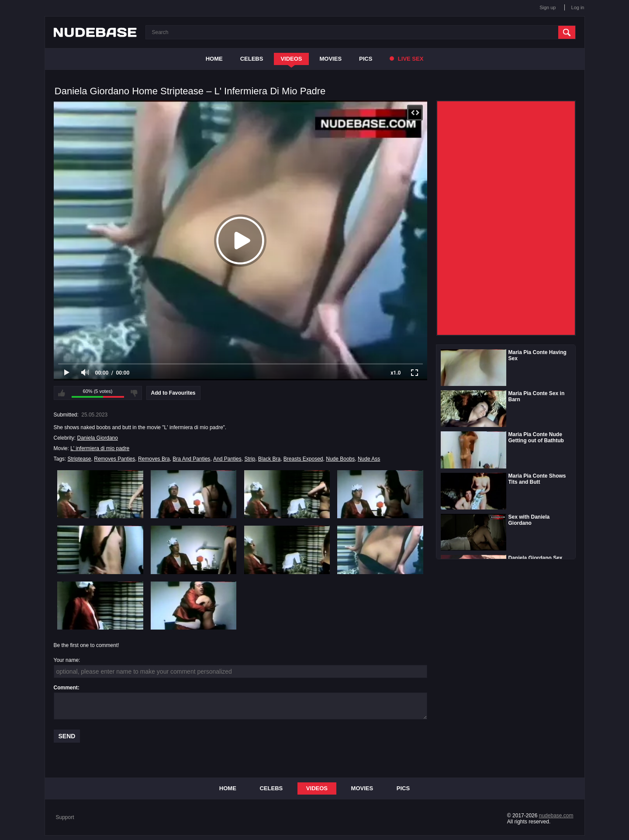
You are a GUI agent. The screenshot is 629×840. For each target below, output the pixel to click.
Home (214, 59)
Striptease (79, 459)
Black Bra (269, 459)
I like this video (62, 393)
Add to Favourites (173, 393)
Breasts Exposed (303, 459)
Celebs (252, 59)
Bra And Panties (191, 459)
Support (65, 817)
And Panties (227, 459)
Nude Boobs (340, 459)
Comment (66, 688)
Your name (66, 660)
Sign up (548, 7)
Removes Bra (154, 459)
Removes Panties (114, 459)
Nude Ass (369, 459)
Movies (331, 59)
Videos (291, 59)
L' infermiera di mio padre (100, 448)
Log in (578, 7)
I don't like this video (134, 393)
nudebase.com (556, 816)
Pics (366, 59)
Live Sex (406, 59)
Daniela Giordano (98, 438)
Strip (250, 459)
